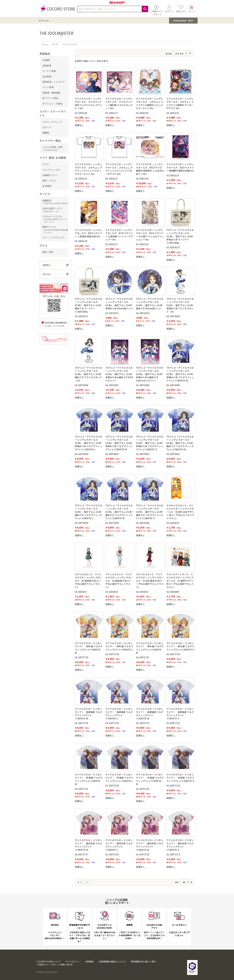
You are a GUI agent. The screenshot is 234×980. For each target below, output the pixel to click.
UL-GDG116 (142, 244)
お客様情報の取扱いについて (112, 962)
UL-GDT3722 (173, 723)
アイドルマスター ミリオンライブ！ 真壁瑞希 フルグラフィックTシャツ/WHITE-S (180, 714)
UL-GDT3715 (143, 854)
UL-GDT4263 (112, 454)
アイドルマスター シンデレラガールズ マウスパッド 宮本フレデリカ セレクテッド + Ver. (88, 103)
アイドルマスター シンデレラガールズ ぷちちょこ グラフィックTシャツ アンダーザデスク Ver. (119, 169)
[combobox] (113, 9)
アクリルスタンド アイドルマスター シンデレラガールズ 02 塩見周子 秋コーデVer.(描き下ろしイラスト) (119, 581)
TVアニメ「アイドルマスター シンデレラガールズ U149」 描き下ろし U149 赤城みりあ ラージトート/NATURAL (180, 236)
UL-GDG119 (173, 175)
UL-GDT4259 (112, 523)
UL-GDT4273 (173, 247)
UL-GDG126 (142, 113)
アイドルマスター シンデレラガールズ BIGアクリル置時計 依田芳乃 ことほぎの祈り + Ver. (150, 169)
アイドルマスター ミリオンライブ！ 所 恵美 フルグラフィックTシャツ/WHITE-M (150, 779)
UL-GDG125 (173, 113)
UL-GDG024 (173, 523)
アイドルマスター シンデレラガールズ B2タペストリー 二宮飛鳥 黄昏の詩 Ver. (88, 233)
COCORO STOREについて (49, 962)
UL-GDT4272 (81, 316)
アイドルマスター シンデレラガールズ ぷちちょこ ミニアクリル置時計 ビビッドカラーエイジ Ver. (150, 103)
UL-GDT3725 (81, 723)
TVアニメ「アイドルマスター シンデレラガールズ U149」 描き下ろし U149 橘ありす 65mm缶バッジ (150, 304)
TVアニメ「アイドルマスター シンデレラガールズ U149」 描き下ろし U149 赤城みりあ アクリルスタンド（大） (180, 305)
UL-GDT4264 (81, 454)
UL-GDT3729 (81, 657)
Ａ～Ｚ (55, 44)
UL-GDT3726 (173, 654)
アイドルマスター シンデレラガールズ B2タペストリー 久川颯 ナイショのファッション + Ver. (150, 235)
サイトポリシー (73, 962)
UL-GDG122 (81, 179)
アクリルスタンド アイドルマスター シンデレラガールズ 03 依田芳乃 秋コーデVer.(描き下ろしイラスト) (88, 581)
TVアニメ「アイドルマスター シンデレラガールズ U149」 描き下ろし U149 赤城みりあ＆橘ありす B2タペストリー (119, 374)
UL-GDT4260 (81, 523)
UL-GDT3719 (143, 789)
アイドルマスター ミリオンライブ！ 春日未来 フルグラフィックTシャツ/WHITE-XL (88, 845)
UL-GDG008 (173, 592)
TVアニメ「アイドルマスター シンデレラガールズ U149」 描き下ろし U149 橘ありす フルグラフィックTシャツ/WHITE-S (150, 512)
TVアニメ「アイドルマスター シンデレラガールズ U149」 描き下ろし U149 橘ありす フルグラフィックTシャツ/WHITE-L (88, 512)
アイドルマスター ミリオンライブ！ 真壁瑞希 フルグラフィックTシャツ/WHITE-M (150, 714)
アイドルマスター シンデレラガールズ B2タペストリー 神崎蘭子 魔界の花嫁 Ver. (180, 167)
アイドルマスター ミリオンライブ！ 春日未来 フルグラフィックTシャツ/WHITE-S (180, 845)
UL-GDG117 (112, 244)
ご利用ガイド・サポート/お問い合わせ (55, 964)
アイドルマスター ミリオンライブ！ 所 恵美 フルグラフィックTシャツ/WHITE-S (180, 778)
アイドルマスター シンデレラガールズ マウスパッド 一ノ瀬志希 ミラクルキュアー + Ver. (119, 103)
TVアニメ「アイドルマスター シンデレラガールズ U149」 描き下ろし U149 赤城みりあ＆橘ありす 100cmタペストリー (150, 374)
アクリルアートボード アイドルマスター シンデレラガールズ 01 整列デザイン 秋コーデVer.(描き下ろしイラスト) (180, 581)
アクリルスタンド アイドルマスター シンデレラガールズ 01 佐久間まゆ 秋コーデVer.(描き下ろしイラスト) (150, 581)
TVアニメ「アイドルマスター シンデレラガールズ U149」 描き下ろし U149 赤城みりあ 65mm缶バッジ (119, 304)
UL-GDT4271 (112, 313)
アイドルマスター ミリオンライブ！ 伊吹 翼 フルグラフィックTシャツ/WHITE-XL (89, 648)
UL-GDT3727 (143, 657)
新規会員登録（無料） (184, 21)
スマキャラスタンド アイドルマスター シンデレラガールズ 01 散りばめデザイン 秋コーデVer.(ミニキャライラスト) (180, 512)
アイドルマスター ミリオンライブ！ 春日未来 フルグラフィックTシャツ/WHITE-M (150, 845)
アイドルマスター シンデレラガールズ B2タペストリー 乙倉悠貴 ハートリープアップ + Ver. (119, 235)
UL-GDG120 (142, 179)
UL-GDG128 (81, 113)
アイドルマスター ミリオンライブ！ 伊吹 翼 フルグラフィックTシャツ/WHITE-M (150, 648)
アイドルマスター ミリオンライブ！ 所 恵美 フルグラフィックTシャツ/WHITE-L (119, 778)
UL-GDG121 (112, 179)
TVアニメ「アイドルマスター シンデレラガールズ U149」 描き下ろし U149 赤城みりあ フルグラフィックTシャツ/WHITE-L (88, 443)
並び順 (169, 54)
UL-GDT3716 (112, 854)
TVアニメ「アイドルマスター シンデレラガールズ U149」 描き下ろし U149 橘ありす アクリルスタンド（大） (88, 374)
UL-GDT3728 (112, 654)
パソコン (47, 274)
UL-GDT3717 (81, 854)
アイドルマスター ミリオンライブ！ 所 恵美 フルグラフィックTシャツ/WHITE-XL (89, 779)
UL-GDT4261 (173, 454)
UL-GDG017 (81, 592)
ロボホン (47, 265)
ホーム (45, 44)
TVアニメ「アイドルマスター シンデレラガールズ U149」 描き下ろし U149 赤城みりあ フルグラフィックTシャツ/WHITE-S (150, 443)
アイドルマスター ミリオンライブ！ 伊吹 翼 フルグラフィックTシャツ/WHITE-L (119, 646)
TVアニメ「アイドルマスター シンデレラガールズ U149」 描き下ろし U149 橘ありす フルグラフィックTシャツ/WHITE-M (119, 512)
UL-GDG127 (112, 113)
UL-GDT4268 (81, 385)
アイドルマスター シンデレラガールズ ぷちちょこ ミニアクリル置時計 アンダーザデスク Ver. (180, 103)
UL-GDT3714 (173, 854)
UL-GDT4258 (143, 523)
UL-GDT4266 (143, 385)
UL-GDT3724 (112, 723)
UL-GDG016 (112, 592)
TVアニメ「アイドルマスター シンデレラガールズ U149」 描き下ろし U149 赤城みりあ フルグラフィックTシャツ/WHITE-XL (180, 374)
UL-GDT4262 (143, 454)
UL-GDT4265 (173, 385)
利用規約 (90, 962)
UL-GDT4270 (143, 313)
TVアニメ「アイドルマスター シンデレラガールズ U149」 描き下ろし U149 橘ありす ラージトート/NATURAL (88, 305)
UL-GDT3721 (81, 789)
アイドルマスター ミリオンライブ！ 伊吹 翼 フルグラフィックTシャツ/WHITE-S (180, 646)
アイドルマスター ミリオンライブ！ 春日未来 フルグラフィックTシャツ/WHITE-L (119, 845)
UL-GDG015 (142, 592)
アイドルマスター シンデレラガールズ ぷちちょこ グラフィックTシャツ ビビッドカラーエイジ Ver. (88, 169)
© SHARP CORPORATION (47, 972)
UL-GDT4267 (112, 385)
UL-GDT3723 (143, 723)
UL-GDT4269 (173, 316)
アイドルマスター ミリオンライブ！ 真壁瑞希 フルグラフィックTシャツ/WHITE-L (119, 714)
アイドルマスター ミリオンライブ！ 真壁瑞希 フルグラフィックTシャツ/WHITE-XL (88, 714)
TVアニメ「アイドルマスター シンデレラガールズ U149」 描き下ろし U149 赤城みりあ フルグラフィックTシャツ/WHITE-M (119, 443)
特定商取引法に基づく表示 (143, 962)
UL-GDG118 (81, 241)
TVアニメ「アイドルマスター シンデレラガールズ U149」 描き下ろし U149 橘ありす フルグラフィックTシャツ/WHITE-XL (180, 443)
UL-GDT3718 (173, 786)
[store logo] (57, 10)
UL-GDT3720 (112, 786)
